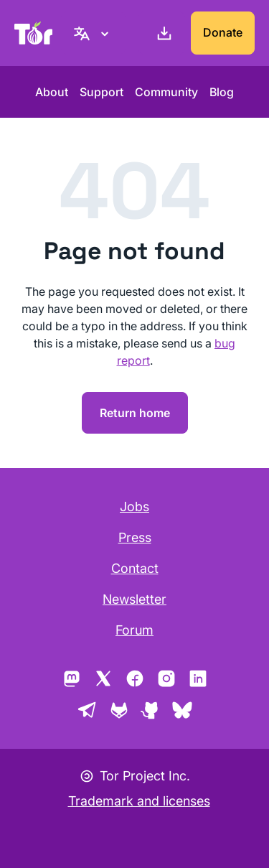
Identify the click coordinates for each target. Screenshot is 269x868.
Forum (134, 630)
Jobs (134, 507)
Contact (135, 568)
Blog (222, 92)
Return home (135, 413)
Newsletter (134, 599)
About (52, 92)
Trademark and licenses (139, 801)
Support (102, 92)
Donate (223, 32)
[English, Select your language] (93, 33)
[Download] (161, 33)
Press (135, 537)
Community (166, 92)
